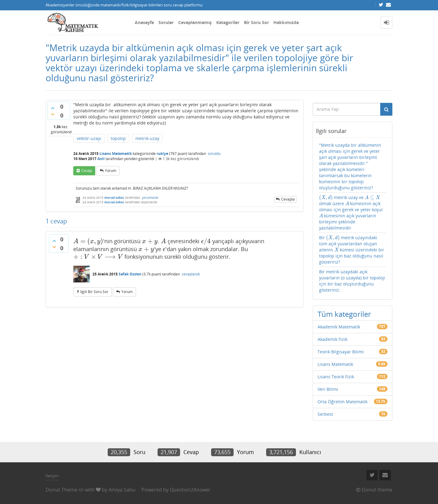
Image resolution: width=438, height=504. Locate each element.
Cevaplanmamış (195, 22)
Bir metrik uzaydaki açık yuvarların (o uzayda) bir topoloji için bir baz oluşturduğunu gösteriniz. (352, 281)
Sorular (166, 22)
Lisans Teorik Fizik (336, 377)
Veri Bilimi (328, 389)
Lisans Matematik (116, 154)
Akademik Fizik (332, 339)
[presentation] (88, 241)
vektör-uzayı (89, 138)
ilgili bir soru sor (94, 292)
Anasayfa (144, 22)
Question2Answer (190, 490)
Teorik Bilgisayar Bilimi (341, 352)
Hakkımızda (286, 22)
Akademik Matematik (339, 327)
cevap (87, 171)
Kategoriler (228, 22)
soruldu (214, 154)
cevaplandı (191, 274)
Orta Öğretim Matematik (342, 402)
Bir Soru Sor (256, 22)
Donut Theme (61, 490)
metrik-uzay (147, 138)
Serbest (325, 414)
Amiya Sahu (122, 490)
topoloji (118, 138)
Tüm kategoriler (344, 314)
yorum (111, 171)
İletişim (52, 476)
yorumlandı (150, 198)
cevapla (288, 199)
